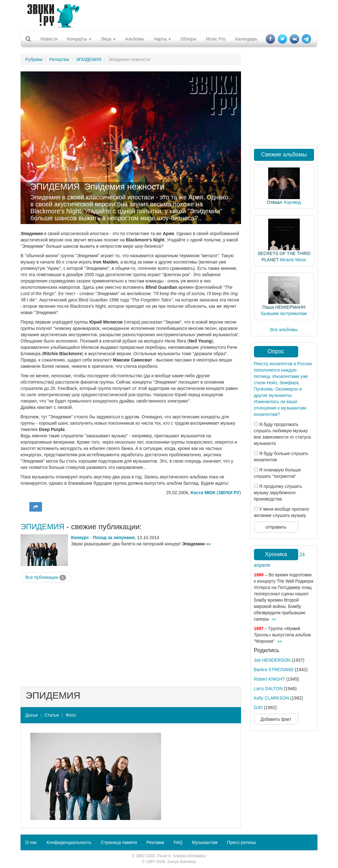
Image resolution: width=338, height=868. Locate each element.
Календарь (246, 39)
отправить (276, 527)
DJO (258, 707)
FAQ (178, 842)
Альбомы (135, 39)
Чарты (162, 39)
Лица (108, 39)
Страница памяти (119, 842)
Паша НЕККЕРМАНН (284, 307)
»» (208, 544)
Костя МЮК (203, 493)
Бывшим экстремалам (284, 313)
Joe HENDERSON (272, 660)
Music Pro (216, 39)
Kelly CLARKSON (272, 698)
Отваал (275, 202)
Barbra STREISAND (274, 670)
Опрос (276, 351)
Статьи (52, 715)
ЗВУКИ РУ (229, 493)
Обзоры (188, 39)
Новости (49, 39)
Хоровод (292, 202)
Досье (32, 715)
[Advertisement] (167, 14)
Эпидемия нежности (124, 187)
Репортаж (59, 59)
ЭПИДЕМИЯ (89, 59)
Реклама (155, 842)
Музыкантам (205, 842)
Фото (71, 715)
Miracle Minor (293, 260)
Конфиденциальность (69, 842)
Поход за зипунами (114, 537)
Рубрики (34, 59)
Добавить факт (276, 719)
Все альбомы (284, 330)
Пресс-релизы (242, 842)
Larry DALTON (268, 689)
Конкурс (80, 537)
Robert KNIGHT (270, 679)
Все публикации (46, 578)
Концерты (79, 39)
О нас (31, 842)
